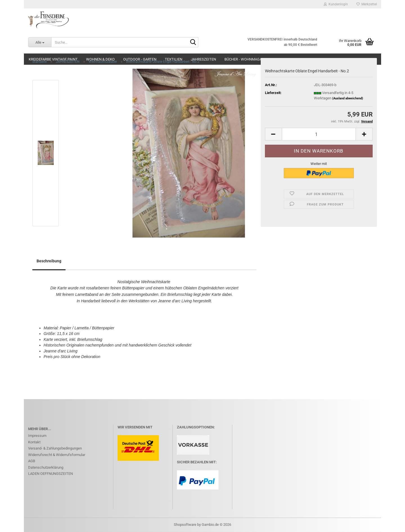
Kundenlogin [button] (336, 4)
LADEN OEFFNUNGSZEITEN (50, 474)
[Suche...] (40, 42)
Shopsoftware (185, 525)
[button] (273, 134)
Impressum (37, 436)
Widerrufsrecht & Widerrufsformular (57, 455)
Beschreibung (49, 261)
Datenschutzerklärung (46, 467)
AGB (32, 461)
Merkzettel (367, 4)
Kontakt (34, 442)
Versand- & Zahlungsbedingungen (55, 448)
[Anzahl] (319, 134)
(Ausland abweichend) (348, 98)
